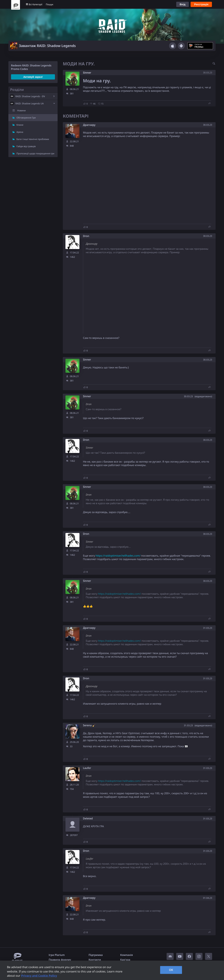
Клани (20, 125)
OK (171, 970)
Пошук (50, 4)
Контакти (95, 960)
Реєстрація (201, 4)
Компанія (127, 955)
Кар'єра (125, 960)
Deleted (88, 819)
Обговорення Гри (26, 118)
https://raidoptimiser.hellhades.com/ (118, 556)
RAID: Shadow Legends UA (30, 103)
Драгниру (89, 125)
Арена (20, 132)
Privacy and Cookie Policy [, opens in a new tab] (39, 976)
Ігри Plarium (57, 955)
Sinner (87, 73)
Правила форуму (60, 960)
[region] (112, 970)
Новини (21, 110)
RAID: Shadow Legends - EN (30, 96)
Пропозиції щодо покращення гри (35, 153)
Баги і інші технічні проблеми (33, 139)
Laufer (87, 768)
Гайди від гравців (26, 146)
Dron (86, 236)
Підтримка (96, 955)
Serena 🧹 (89, 725)
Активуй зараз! (33, 77)
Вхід (183, 4)
